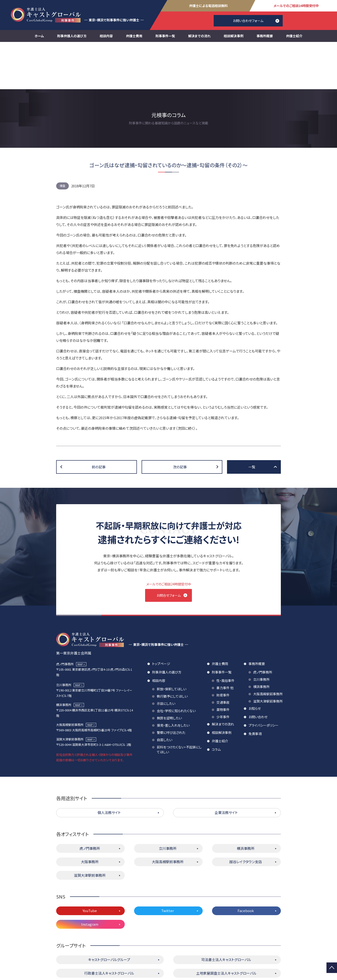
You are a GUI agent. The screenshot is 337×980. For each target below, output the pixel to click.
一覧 (252, 420)
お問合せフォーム (169, 548)
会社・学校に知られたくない (176, 666)
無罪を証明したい (169, 673)
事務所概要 (265, 36)
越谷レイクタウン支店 (246, 817)
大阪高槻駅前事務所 (268, 649)
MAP (80, 619)
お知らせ (255, 664)
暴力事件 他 (225, 643)
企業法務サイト (226, 768)
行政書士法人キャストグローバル (109, 928)
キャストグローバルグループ (109, 915)
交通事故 (223, 658)
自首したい (165, 695)
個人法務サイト (109, 768)
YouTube (90, 866)
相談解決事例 (234, 36)
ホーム (39, 36)
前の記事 (99, 420)
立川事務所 (261, 635)
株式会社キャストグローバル (226, 942)
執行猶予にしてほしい (172, 651)
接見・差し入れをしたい (173, 680)
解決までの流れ (199, 36)
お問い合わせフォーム (248, 21)
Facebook (246, 866)
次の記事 (180, 420)
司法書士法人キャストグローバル (226, 915)
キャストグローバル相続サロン (109, 942)
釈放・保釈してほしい (172, 644)
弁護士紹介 (294, 36)
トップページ (161, 619)
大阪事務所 (90, 817)
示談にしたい (166, 659)
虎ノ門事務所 (263, 627)
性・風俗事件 (225, 636)
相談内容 (106, 36)
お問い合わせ (258, 672)
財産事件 (223, 650)
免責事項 (255, 689)
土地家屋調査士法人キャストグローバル (226, 928)
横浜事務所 (261, 642)
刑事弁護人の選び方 (72, 36)
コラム (216, 705)
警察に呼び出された (171, 688)
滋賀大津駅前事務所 (268, 656)
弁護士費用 (134, 36)
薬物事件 (223, 665)
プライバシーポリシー (264, 680)
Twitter (168, 866)
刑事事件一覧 (165, 36)
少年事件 (223, 672)
